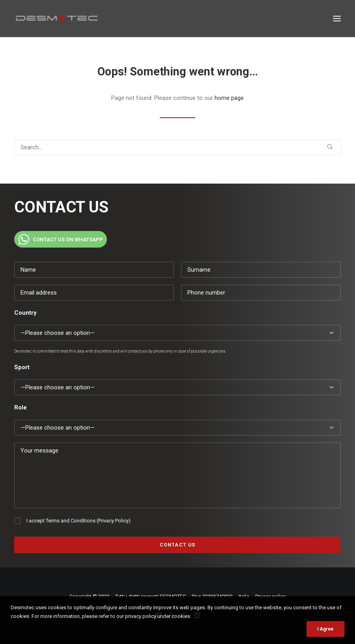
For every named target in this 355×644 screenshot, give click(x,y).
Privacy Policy (113, 521)
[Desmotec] (57, 19)
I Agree (325, 629)
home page (229, 98)
